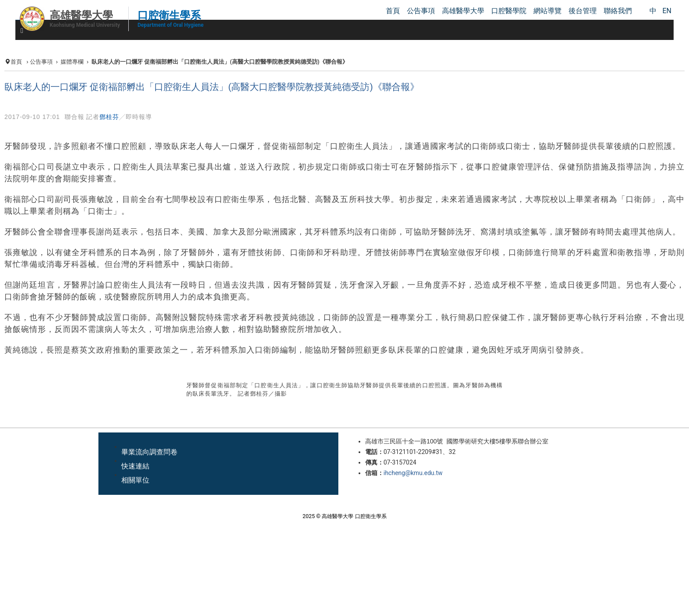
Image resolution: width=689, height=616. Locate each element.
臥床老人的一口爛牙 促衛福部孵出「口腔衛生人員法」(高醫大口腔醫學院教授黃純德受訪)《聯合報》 (212, 87)
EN (667, 11)
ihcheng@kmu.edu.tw (413, 473)
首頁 (16, 62)
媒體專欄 (72, 62)
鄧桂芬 (109, 117)
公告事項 (41, 62)
